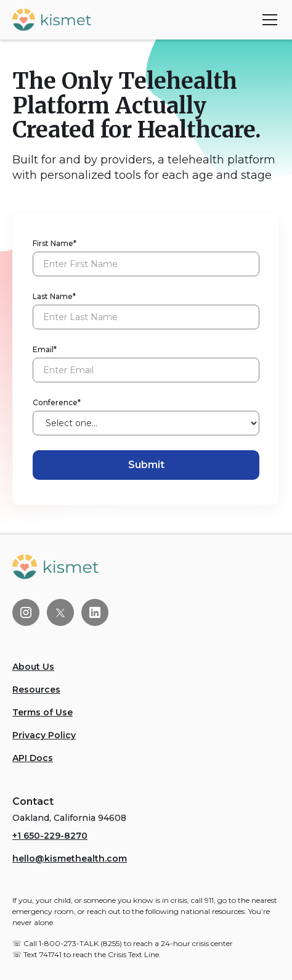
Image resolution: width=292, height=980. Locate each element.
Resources (36, 690)
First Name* (55, 243)
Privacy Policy (44, 735)
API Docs (33, 758)
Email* (45, 349)
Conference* (57, 402)
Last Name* (54, 296)
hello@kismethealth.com (70, 859)
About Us (33, 667)
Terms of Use (43, 712)
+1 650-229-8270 (50, 836)
